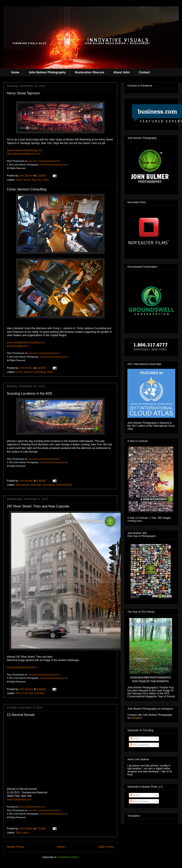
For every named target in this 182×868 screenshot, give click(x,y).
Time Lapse (22, 833)
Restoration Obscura (90, 72)
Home (15, 72)
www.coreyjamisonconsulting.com (26, 342)
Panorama (49, 485)
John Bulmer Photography (47, 72)
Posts (134, 739)
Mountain (36, 485)
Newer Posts (15, 847)
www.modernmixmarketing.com (24, 150)
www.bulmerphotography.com (54, 165)
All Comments (139, 745)
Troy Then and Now (33, 693)
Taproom (36, 180)
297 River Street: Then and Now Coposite (38, 506)
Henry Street (23, 180)
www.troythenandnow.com (21, 667)
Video (46, 180)
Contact (144, 72)
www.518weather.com (19, 800)
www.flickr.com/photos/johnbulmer (44, 161)
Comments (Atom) (68, 857)
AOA (18, 693)
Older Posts (106, 847)
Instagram (137, 718)
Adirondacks (22, 485)
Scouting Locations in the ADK (30, 393)
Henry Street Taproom (23, 93)
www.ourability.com (18, 346)
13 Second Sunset (21, 715)
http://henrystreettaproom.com (24, 154)
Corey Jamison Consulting (27, 189)
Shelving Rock (64, 485)
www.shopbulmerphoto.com (32, 807)
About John (121, 72)
